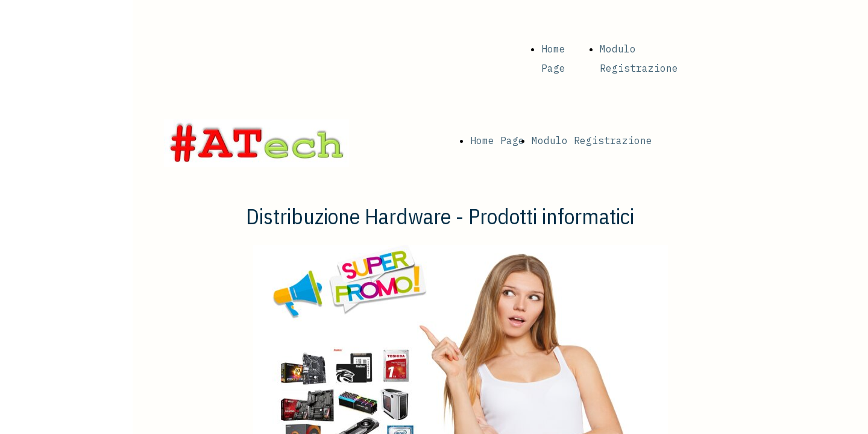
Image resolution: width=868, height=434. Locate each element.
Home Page (497, 140)
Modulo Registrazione (592, 140)
